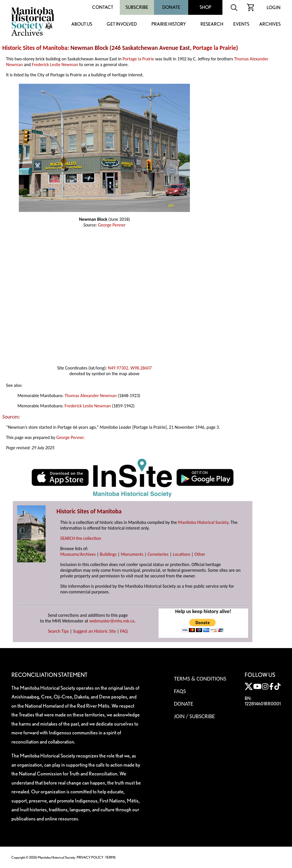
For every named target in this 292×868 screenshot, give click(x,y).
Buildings (108, 554)
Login (274, 8)
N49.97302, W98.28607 (130, 368)
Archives (270, 24)
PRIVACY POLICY (90, 857)
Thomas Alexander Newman (90, 396)
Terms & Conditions (200, 679)
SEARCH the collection (81, 538)
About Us (82, 24)
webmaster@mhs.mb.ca (112, 621)
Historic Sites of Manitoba (35, 48)
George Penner (112, 225)
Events (241, 24)
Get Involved (122, 24)
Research (212, 24)
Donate (171, 7)
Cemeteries (158, 554)
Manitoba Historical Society (203, 522)
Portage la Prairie (214, 48)
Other (200, 554)
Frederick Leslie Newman (55, 65)
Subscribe (137, 7)
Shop (205, 7)
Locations (182, 554)
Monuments (132, 554)
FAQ (124, 631)
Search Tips (58, 631)
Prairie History (169, 24)
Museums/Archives (78, 554)
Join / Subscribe (194, 716)
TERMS (110, 857)
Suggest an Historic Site (95, 631)
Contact (103, 7)
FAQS (180, 691)
